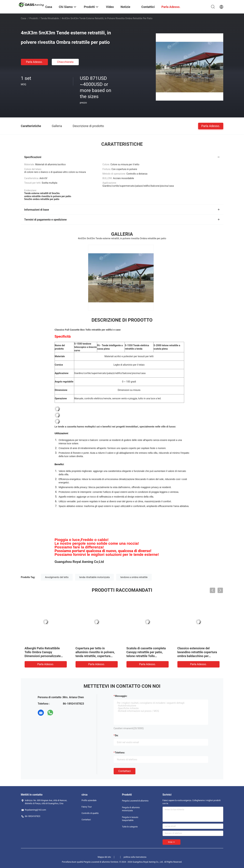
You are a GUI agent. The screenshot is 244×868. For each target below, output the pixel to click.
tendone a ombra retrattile (134, 577)
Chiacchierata (65, 62)
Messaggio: (121, 696)
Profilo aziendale (89, 800)
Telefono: (120, 753)
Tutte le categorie (130, 827)
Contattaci (125, 771)
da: (117, 735)
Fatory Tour (87, 807)
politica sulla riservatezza (135, 857)
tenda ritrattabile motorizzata (94, 577)
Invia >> (172, 842)
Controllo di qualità (90, 813)
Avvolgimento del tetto (57, 577)
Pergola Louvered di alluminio (135, 801)
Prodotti (34, 18)
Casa (24, 18)
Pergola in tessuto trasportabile (130, 819)
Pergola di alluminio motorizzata (131, 809)
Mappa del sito (104, 857)
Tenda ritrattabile (50, 18)
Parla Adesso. (34, 62)
